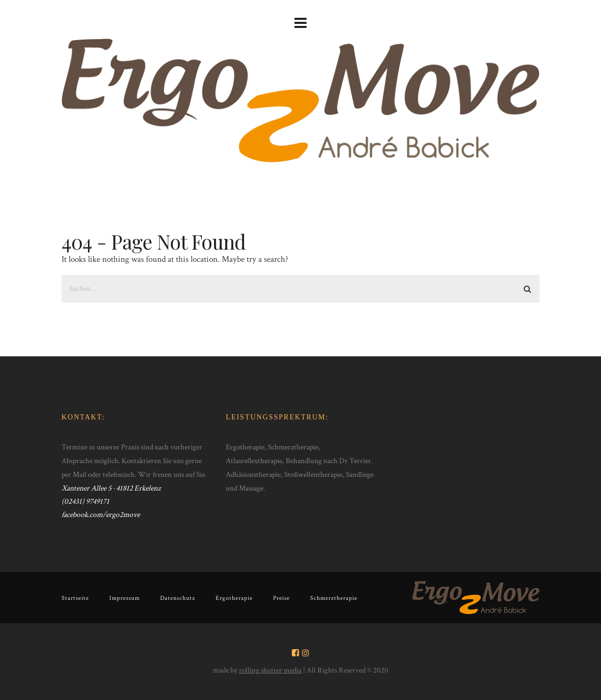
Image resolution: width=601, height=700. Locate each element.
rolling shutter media (270, 670)
